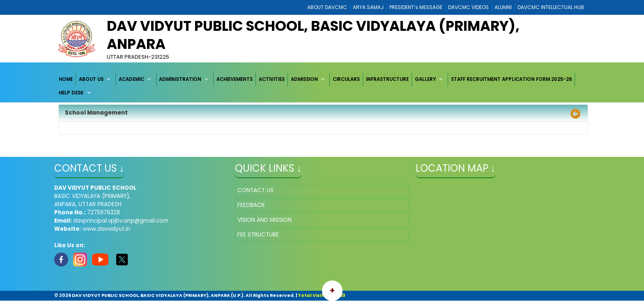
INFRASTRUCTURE (387, 79)
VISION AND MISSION (264, 220)
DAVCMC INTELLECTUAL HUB (551, 7)
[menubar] (322, 86)
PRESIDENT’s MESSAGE (416, 7)
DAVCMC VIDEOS (468, 7)
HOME (66, 79)
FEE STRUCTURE (258, 235)
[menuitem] (66, 79)
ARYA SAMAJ (368, 7)
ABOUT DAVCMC (327, 7)
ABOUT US (91, 79)
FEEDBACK (251, 205)
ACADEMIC (131, 79)
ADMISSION (304, 79)
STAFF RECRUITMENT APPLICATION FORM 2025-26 (512, 79)
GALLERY (425, 79)
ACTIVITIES (272, 79)
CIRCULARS (346, 79)
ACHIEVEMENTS (235, 79)
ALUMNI (503, 7)
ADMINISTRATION (180, 79)
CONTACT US (255, 190)
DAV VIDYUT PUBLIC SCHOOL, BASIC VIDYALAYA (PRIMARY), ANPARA (313, 35)
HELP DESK (71, 93)
